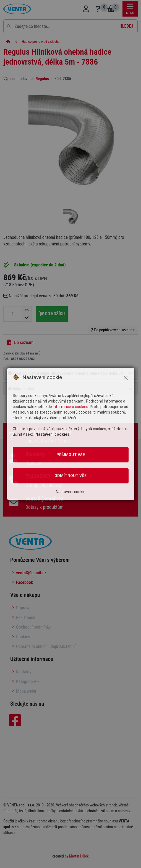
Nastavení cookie (71, 492)
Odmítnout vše (70, 476)
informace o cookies (70, 407)
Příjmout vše (71, 455)
